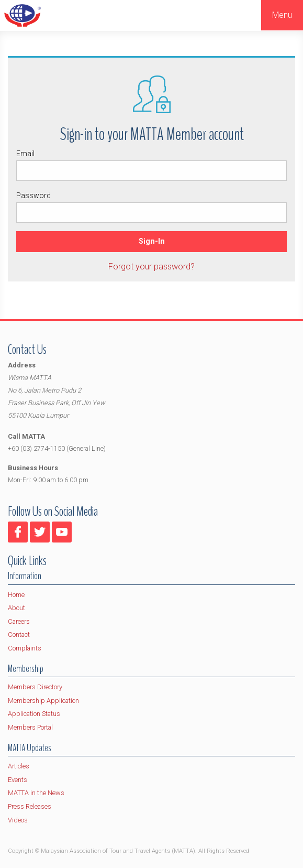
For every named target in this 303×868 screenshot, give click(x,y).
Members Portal (30, 727)
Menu (282, 15)
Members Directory (35, 687)
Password (151, 207)
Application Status (34, 714)
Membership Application (43, 701)
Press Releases (30, 806)
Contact (19, 634)
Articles (19, 766)
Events (18, 780)
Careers (19, 621)
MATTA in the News (36, 793)
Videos (18, 820)
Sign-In (152, 241)
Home (16, 595)
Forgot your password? (151, 267)
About (16, 608)
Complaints (25, 648)
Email (151, 165)
